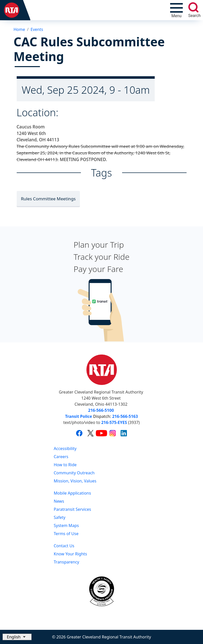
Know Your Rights (71, 554)
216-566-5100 (101, 410)
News (59, 501)
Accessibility (65, 448)
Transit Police (79, 416)
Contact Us (64, 546)
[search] (193, 7)
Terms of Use (66, 534)
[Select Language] (17, 637)
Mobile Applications (72, 493)
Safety (60, 517)
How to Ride (65, 465)
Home (19, 29)
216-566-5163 (125, 416)
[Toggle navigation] (176, 10)
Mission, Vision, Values (75, 481)
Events (37, 29)
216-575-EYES (114, 422)
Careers (61, 457)
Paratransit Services (73, 509)
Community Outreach (74, 473)
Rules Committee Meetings (48, 199)
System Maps (66, 525)
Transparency (67, 562)
